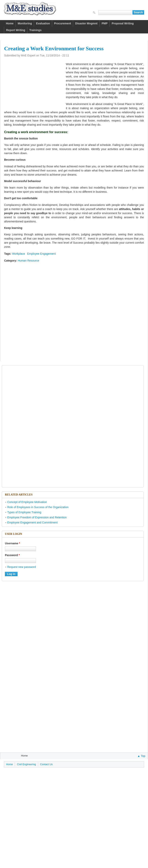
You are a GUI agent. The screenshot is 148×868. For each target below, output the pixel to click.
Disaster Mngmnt (86, 23)
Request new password (22, 567)
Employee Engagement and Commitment (32, 522)
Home (10, 23)
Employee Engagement (41, 254)
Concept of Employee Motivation (27, 502)
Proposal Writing (123, 23)
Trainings (35, 30)
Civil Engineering (26, 764)
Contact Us (46, 764)
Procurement (63, 23)
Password (12, 555)
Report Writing (16, 30)
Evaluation (43, 23)
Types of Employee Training (24, 512)
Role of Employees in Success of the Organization (38, 507)
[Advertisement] (34, 84)
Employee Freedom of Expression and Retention (37, 517)
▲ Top (141, 756)
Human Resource (28, 261)
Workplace (18, 254)
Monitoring (25, 23)
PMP (105, 23)
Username (12, 543)
